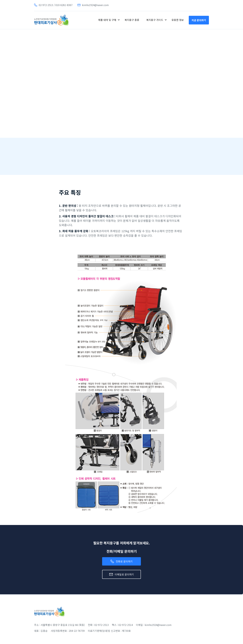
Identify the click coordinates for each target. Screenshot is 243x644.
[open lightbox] (54, 119)
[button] (109, 20)
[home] (51, 20)
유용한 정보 (178, 20)
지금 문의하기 (199, 20)
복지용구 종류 (132, 20)
